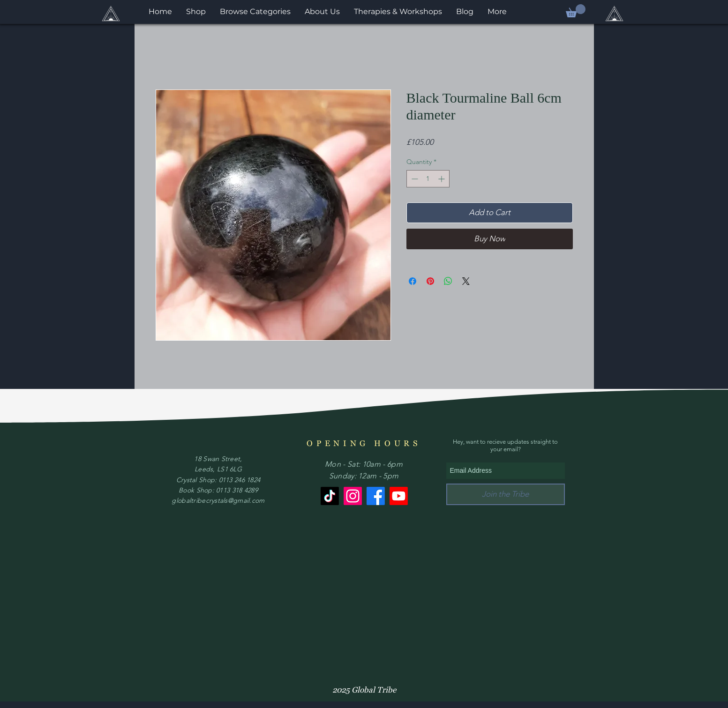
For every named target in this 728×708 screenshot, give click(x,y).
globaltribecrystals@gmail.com (218, 500)
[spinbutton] (428, 179)
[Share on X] (466, 281)
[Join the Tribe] (506, 494)
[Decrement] (414, 179)
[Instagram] (353, 496)
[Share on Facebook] (413, 281)
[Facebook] (376, 496)
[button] (576, 11)
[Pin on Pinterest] (430, 281)
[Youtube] (399, 496)
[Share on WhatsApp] (448, 281)
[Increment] (442, 179)
